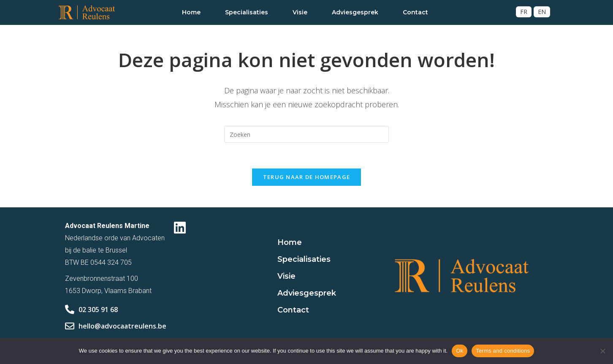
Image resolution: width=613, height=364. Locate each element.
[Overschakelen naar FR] (524, 12)
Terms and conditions (503, 351)
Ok (460, 351)
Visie (300, 12)
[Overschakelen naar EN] (542, 12)
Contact (415, 12)
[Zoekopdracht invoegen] (306, 134)
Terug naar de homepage (307, 177)
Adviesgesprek (355, 12)
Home (191, 12)
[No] (602, 351)
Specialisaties (247, 12)
